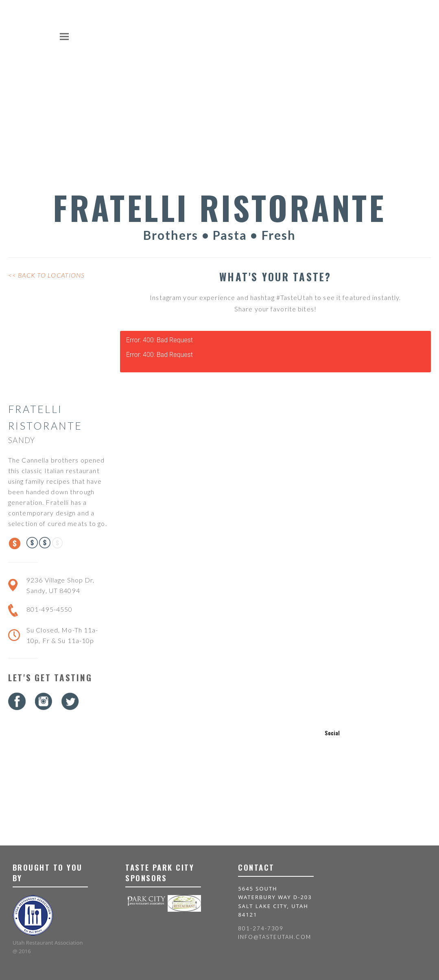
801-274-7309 (261, 928)
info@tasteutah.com (274, 937)
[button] (64, 36)
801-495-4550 (49, 609)
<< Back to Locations (46, 275)
